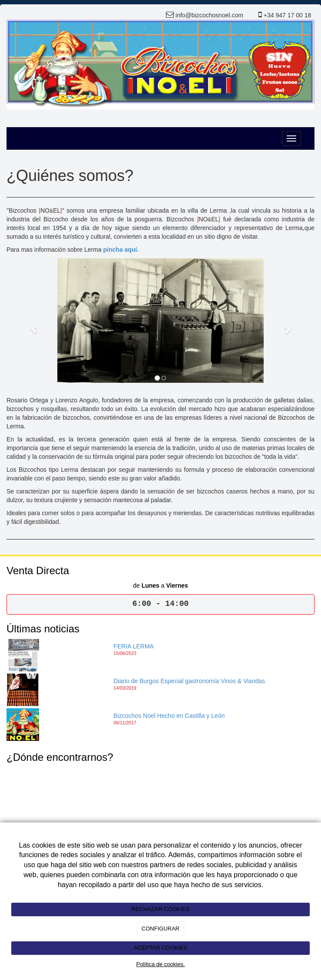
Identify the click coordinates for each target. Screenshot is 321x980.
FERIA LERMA (134, 646)
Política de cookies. (160, 964)
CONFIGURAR (160, 929)
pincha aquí (120, 250)
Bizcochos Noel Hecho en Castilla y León (169, 716)
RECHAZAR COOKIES (160, 909)
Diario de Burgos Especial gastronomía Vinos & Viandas (189, 681)
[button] (30, 325)
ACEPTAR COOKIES (160, 948)
